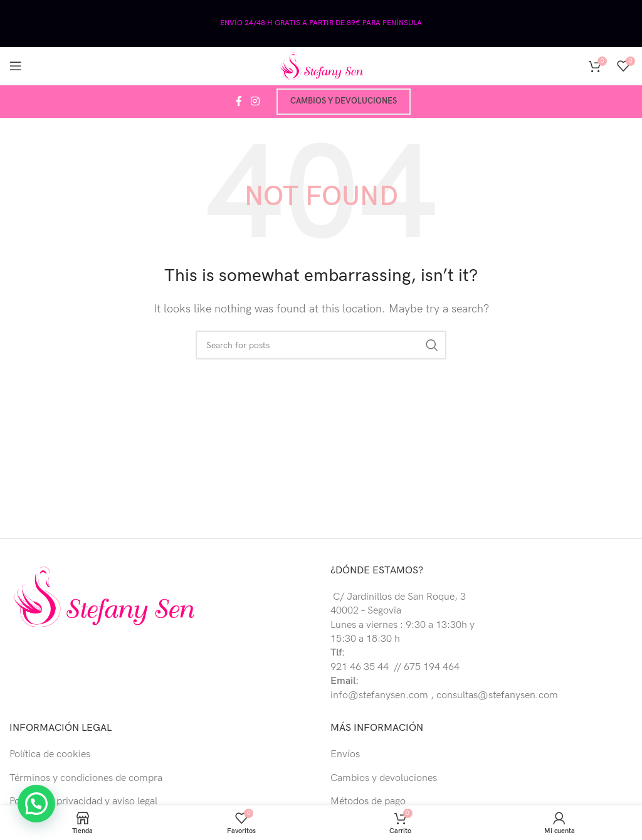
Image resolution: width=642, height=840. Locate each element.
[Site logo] (321, 66)
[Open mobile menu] (16, 66)
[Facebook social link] (239, 102)
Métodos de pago (368, 801)
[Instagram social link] (255, 102)
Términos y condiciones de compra (86, 778)
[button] (39, 802)
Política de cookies (50, 754)
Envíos (345, 754)
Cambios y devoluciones (344, 101)
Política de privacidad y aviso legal (83, 801)
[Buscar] (321, 345)
